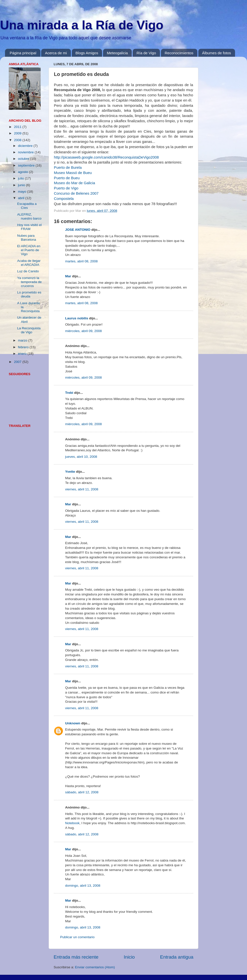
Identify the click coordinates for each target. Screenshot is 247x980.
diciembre (26, 146)
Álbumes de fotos (217, 53)
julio (21, 178)
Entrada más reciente (76, 957)
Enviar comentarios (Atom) (95, 967)
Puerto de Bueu (67, 178)
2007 (18, 362)
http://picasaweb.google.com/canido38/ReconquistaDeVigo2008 (106, 157)
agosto (23, 172)
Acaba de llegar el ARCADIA (29, 263)
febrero (24, 347)
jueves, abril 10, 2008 (81, 457)
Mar (68, 276)
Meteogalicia (117, 53)
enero (23, 354)
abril (22, 198)
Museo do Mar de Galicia (74, 183)
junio (22, 185)
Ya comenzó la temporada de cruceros (29, 282)
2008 (18, 140)
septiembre (27, 165)
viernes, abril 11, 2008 (82, 489)
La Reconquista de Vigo (29, 330)
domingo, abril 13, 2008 (83, 886)
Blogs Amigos (87, 53)
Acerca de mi (56, 53)
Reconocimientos (179, 53)
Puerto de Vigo (66, 188)
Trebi (69, 393)
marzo (23, 340)
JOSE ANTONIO (78, 230)
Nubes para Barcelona (27, 238)
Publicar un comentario (77, 937)
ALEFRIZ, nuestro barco (29, 216)
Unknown (73, 723)
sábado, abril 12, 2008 (82, 792)
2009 (18, 133)
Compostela (64, 199)
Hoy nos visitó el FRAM (29, 227)
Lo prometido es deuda (29, 294)
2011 (18, 127)
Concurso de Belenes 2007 (76, 193)
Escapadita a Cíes (27, 206)
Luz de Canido (28, 271)
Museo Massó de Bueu (73, 173)
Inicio (129, 957)
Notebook (72, 823)
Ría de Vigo (146, 53)
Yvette (70, 472)
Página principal (23, 53)
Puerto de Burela (68, 168)
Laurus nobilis (77, 318)
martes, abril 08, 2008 (81, 261)
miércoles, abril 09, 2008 (83, 331)
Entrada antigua (177, 957)
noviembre (26, 152)
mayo (23, 192)
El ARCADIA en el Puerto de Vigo (29, 250)
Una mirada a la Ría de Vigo (82, 25)
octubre (24, 159)
